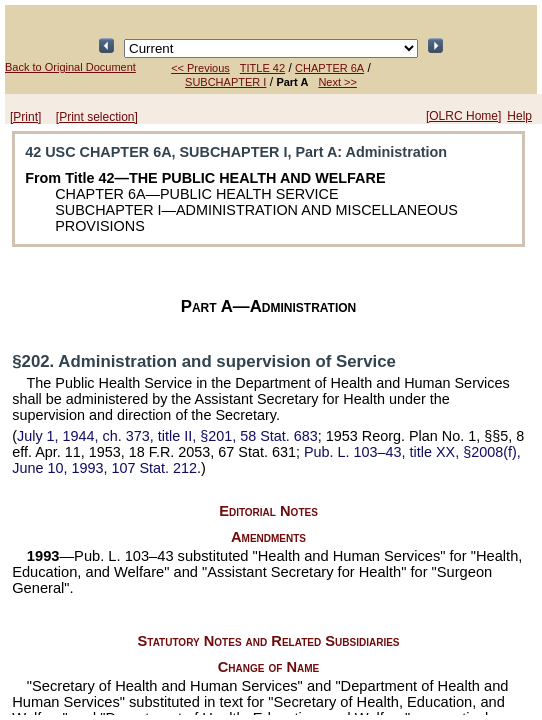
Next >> (337, 82)
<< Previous (200, 68)
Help (519, 116)
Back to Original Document (70, 67)
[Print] (25, 117)
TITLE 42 (262, 68)
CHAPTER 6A (329, 68)
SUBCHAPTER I (225, 82)
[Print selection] (97, 117)
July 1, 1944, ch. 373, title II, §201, (167, 436)
